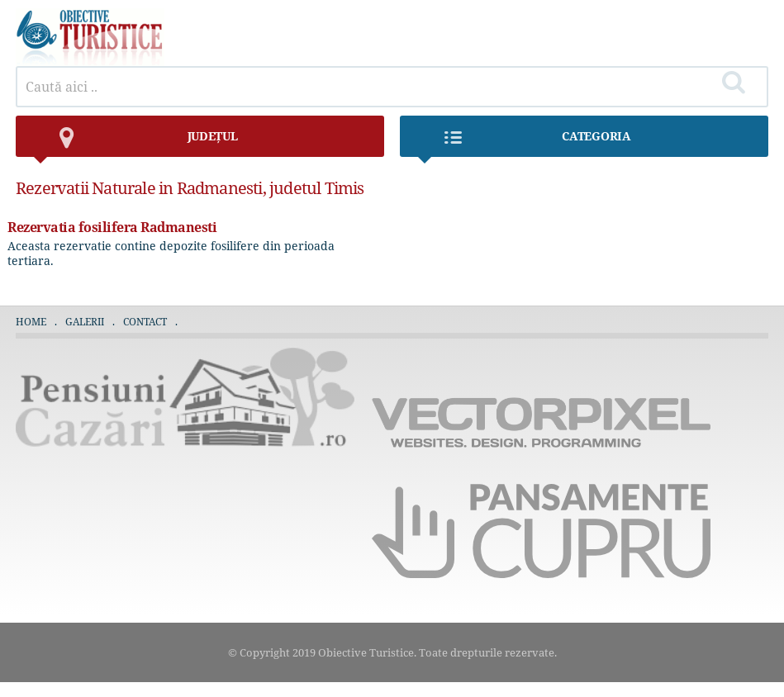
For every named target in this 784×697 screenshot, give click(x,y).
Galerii (85, 322)
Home (31, 322)
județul (135, 142)
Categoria (524, 142)
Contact (145, 322)
